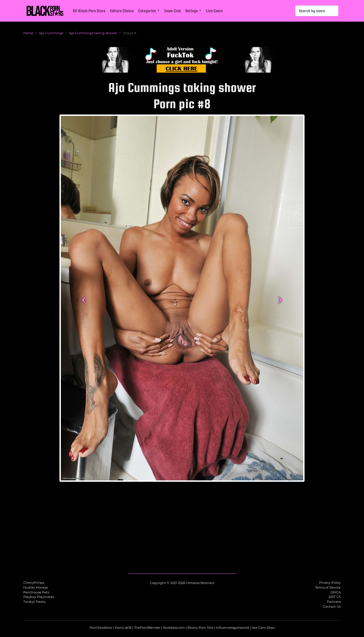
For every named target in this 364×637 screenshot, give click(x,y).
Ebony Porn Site (200, 628)
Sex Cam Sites (263, 628)
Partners (334, 602)
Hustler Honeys (36, 587)
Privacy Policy (330, 583)
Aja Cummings (51, 33)
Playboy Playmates (39, 597)
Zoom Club (172, 11)
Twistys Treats (34, 602)
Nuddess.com (174, 628)
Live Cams (214, 11)
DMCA (336, 592)
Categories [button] (147, 11)
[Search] (317, 11)
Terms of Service (328, 587)
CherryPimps (34, 583)
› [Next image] (280, 298)
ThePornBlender (147, 628)
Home (28, 33)
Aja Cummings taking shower (93, 33)
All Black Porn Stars (89, 11)
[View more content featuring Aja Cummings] (182, 298)
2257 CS (335, 597)
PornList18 (123, 628)
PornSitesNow (101, 628)
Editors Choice (122, 11)
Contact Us (332, 607)
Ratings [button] (192, 11)
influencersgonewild (232, 628)
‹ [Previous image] (84, 298)
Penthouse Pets (36, 592)
